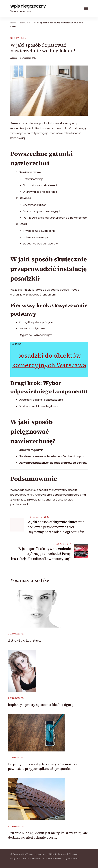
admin (14, 58)
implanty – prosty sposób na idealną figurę (41, 705)
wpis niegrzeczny (28, 6)
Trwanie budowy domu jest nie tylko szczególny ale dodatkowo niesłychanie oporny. (48, 835)
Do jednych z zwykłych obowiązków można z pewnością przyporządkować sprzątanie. (43, 766)
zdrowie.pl (18, 38)
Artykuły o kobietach (24, 640)
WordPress (73, 859)
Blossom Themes (45, 859)
